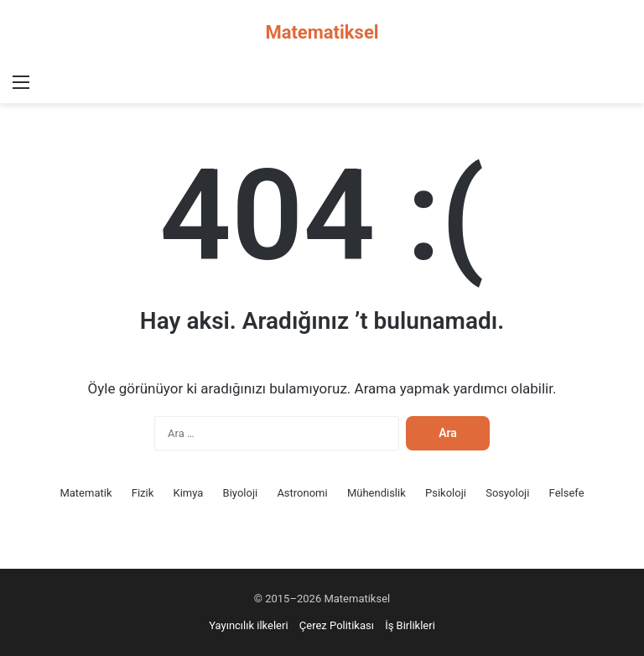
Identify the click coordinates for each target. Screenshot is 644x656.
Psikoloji (446, 493)
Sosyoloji (507, 493)
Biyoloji (241, 493)
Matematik (86, 493)
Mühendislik (377, 493)
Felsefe (567, 493)
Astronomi (302, 493)
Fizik (143, 493)
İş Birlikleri (410, 625)
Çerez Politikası (337, 625)
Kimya (188, 493)
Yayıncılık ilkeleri (248, 625)
